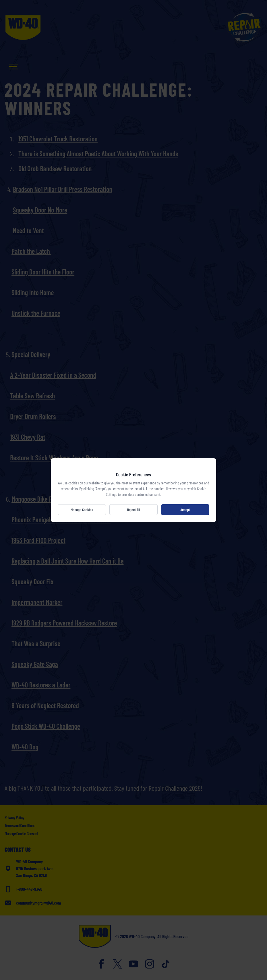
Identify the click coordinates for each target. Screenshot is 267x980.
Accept (185, 510)
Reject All (134, 510)
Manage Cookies (82, 510)
